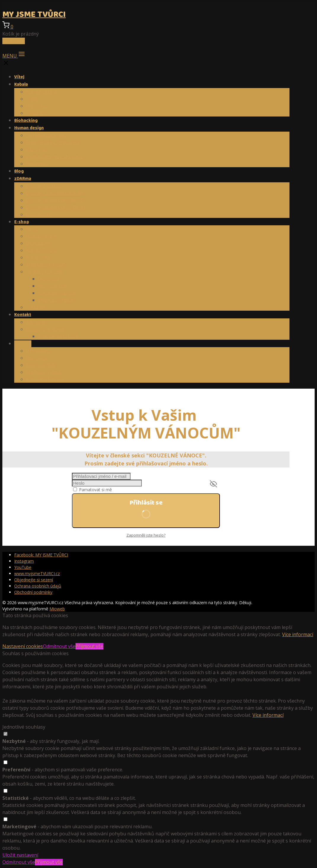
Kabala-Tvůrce (42, 250)
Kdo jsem (36, 322)
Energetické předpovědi (52, 142)
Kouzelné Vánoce (57, 293)
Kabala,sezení (41, 92)
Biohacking (26, 121)
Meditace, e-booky (46, 264)
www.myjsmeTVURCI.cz (37, 573)
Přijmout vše (89, 646)
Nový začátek (53, 286)
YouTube (23, 567)
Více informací (298, 634)
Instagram (24, 561)
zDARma (23, 179)
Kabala (21, 84)
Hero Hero (38, 351)
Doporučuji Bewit (45, 329)
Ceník (32, 99)
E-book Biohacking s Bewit (56, 207)
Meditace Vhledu (56, 300)
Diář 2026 (49, 279)
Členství (23, 344)
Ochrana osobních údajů (38, 586)
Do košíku (14, 41)
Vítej (19, 77)
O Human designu (46, 135)
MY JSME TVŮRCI (34, 15)
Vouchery (37, 113)
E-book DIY (38, 214)
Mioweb (57, 609)
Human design (29, 128)
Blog (19, 171)
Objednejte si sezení (34, 580)
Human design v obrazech (55, 157)
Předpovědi (39, 257)
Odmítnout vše (59, 646)
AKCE (32, 229)
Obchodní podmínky (33, 592)
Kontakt (23, 315)
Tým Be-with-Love (58, 336)
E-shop (22, 222)
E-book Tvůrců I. (44, 186)
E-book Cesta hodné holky (55, 193)
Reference (37, 106)
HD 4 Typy (38, 149)
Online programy (45, 272)
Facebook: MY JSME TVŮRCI (41, 555)
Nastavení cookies (23, 646)
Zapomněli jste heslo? (146, 535)
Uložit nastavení (20, 855)
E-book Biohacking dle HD (55, 200)
